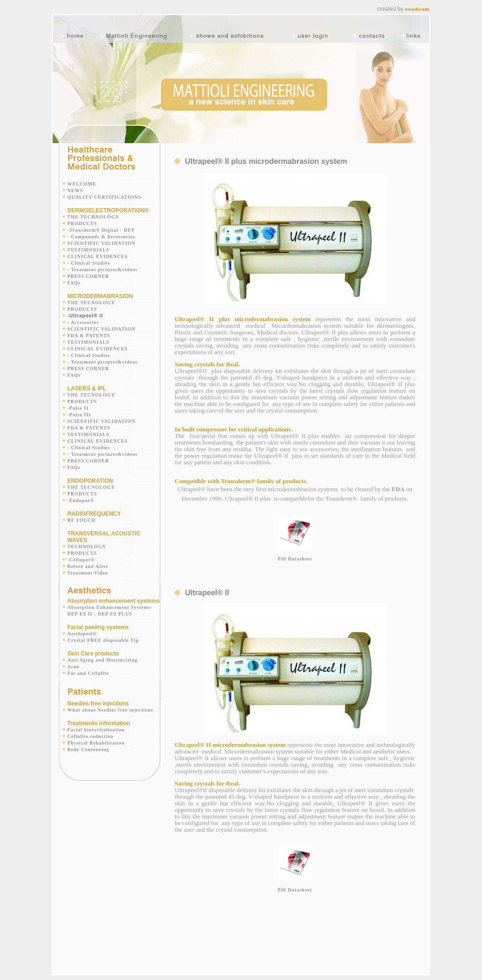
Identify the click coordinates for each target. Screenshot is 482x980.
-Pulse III (79, 415)
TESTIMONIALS (88, 250)
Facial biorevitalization (96, 730)
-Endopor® (81, 500)
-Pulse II (78, 408)
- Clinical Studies (89, 263)
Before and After (88, 566)
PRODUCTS (82, 223)
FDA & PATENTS (89, 336)
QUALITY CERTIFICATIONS (104, 197)
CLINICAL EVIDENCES (97, 256)
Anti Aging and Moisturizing (103, 660)
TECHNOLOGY (87, 547)
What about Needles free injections (110, 710)
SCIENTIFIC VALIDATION (101, 243)
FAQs (74, 283)
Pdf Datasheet (295, 559)
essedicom (417, 9)
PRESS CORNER (88, 276)
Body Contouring (88, 749)
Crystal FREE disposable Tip (103, 640)
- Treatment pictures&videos (102, 270)
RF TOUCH (81, 520)
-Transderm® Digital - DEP (101, 230)
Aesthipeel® (82, 634)
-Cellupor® (81, 560)
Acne (73, 667)
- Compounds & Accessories (101, 237)
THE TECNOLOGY (91, 303)
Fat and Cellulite (88, 673)
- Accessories (83, 322)
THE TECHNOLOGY (93, 217)
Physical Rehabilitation (96, 743)
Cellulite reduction (91, 736)
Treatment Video (88, 573)
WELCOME (82, 184)
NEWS (75, 190)
